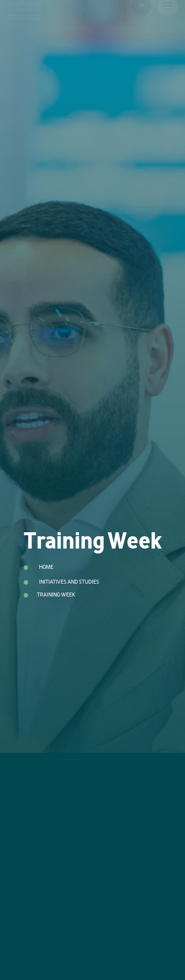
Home (46, 567)
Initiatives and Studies (69, 582)
